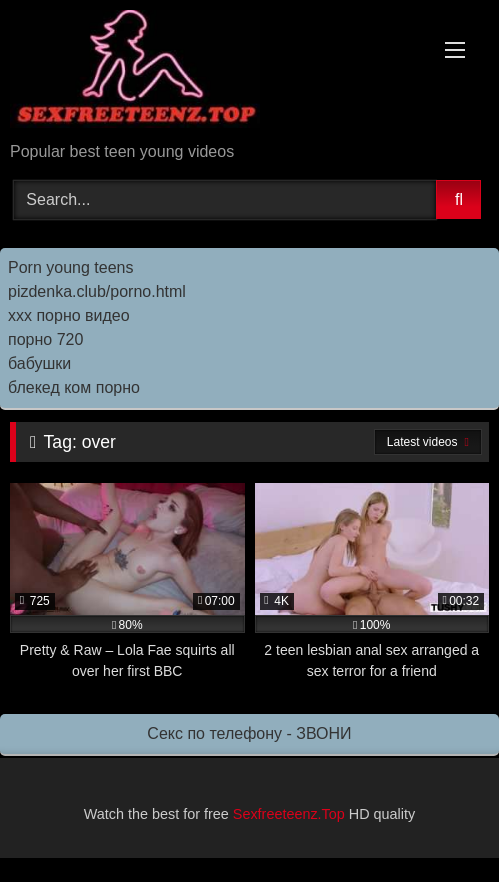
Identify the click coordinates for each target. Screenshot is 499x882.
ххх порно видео (69, 315)
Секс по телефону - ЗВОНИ (249, 733)
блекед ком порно (74, 387)
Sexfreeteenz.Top (289, 814)
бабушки (39, 363)
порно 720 (45, 339)
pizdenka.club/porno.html (97, 291)
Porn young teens (70, 267)
